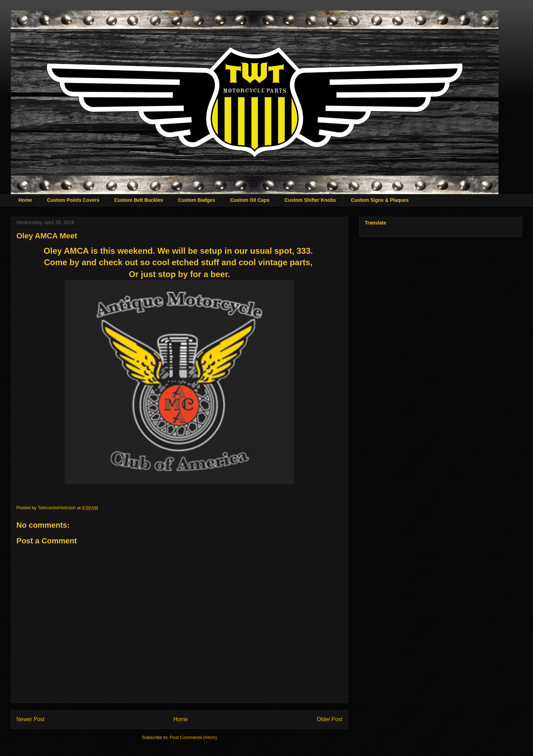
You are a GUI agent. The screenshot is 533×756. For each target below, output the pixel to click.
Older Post (330, 719)
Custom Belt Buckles (139, 200)
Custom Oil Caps (250, 200)
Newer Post (30, 719)
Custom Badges (197, 200)
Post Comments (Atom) (193, 737)
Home (25, 200)
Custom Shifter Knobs (310, 200)
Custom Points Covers (73, 200)
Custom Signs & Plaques (380, 200)
